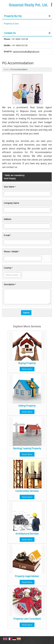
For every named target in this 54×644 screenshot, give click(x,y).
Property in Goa (11, 23)
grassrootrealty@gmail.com (26, 51)
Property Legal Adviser (27, 576)
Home (6, 69)
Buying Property (27, 363)
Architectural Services (27, 534)
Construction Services (27, 491)
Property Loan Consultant (27, 619)
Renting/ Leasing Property (27, 448)
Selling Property (27, 406)
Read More (27, 369)
